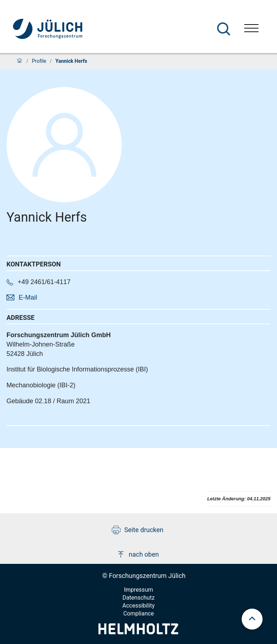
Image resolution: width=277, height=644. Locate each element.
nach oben (138, 554)
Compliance (139, 613)
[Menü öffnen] (251, 29)
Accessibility (138, 606)
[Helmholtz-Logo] (138, 632)
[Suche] (224, 29)
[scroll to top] (252, 619)
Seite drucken (138, 530)
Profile (39, 61)
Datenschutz (138, 598)
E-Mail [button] (28, 297)
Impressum (139, 590)
